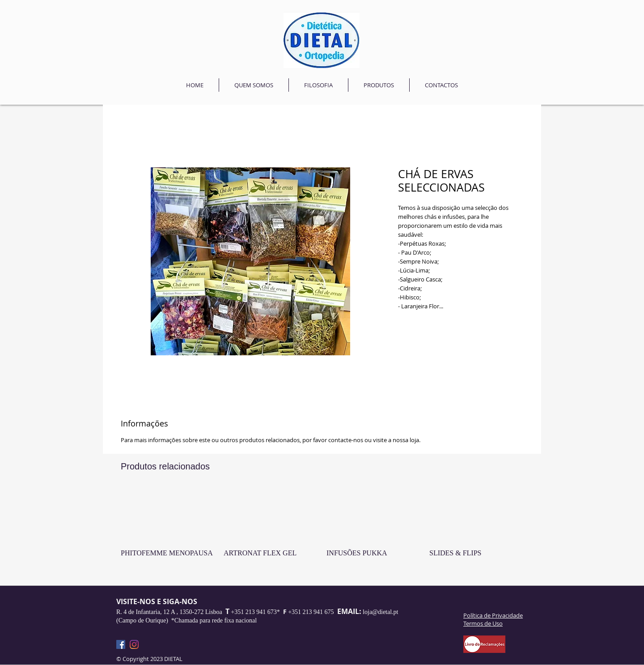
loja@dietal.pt (380, 612)
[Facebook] (121, 644)
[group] (322, 533)
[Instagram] (134, 644)
